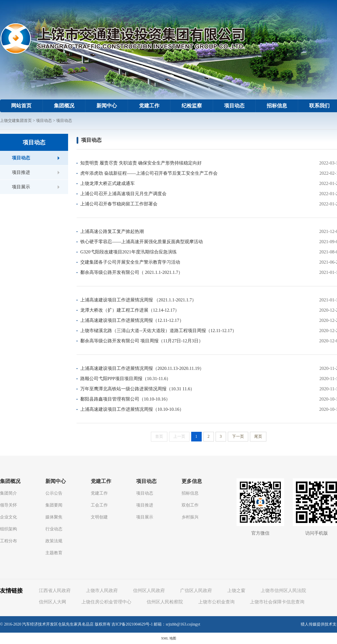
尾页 (258, 436)
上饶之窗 (236, 590)
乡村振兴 (190, 517)
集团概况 (64, 106)
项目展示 (21, 187)
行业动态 (54, 529)
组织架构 (9, 529)
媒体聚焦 (54, 517)
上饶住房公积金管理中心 (106, 602)
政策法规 (54, 541)
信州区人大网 (52, 602)
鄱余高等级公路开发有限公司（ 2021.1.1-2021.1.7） (131, 272)
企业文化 (9, 517)
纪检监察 (192, 106)
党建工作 (149, 106)
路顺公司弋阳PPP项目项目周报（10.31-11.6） (126, 379)
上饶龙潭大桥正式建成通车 (108, 183)
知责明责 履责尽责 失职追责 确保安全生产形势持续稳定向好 (141, 163)
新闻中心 (107, 106)
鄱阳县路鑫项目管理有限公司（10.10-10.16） (125, 399)
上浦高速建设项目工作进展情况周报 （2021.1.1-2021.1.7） (138, 300)
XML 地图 (168, 638)
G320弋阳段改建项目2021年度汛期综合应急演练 (129, 252)
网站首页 (21, 106)
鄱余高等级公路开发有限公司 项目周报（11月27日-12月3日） (142, 341)
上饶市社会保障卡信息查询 (277, 602)
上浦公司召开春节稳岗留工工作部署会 (119, 204)
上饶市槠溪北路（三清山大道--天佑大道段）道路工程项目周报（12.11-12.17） (158, 331)
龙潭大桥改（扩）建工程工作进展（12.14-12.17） (130, 310)
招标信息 (277, 106)
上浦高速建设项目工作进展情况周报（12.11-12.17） (132, 320)
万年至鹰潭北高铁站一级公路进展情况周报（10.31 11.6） (137, 389)
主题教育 (54, 553)
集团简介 (9, 493)
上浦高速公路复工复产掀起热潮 (112, 231)
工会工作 (99, 505)
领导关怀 (9, 505)
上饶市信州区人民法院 (283, 590)
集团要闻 (54, 505)
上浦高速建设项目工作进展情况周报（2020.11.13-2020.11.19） (142, 368)
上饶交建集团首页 (16, 121)
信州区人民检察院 (165, 602)
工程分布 (9, 541)
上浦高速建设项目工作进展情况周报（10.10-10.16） (132, 409)
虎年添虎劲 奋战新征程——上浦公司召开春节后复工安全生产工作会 (149, 173)
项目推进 (21, 172)
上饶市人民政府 (102, 590)
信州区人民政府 (149, 590)
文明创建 (99, 517)
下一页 (238, 436)
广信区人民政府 (196, 590)
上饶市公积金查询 (216, 602)
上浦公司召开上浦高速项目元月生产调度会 (123, 194)
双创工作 (190, 505)
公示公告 (54, 493)
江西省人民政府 (55, 590)
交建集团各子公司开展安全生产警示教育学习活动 (130, 262)
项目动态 (234, 106)
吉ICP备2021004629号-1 (132, 624)
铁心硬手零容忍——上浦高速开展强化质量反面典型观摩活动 (142, 242)
